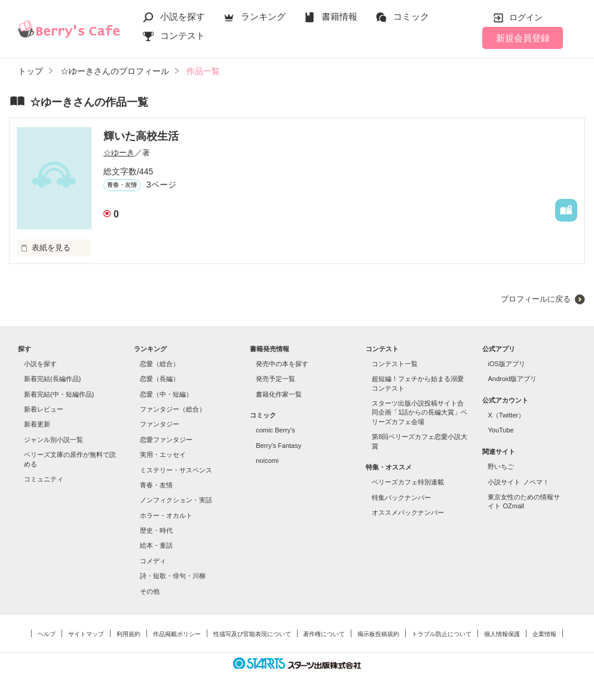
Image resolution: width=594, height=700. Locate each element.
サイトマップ (86, 634)
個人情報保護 (502, 634)
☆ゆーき (119, 153)
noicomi (267, 460)
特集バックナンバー (401, 498)
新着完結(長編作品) (52, 379)
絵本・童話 (156, 545)
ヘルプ (47, 634)
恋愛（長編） (160, 379)
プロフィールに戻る (536, 299)
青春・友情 (156, 485)
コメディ (153, 561)
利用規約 (128, 634)
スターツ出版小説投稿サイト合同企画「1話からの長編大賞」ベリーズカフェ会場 (420, 412)
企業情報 (544, 634)
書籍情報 (339, 16)
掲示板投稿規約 (378, 634)
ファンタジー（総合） (173, 409)
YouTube (500, 430)
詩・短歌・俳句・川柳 (173, 576)
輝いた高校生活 (141, 136)
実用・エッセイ (163, 455)
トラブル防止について (442, 634)
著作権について (324, 634)
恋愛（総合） (160, 364)
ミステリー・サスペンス (176, 470)
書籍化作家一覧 (279, 394)
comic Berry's (275, 430)
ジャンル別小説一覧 (53, 440)
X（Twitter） (506, 415)
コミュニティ (44, 479)
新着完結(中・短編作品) (59, 394)
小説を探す (183, 16)
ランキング (263, 16)
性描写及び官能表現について (252, 634)
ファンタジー (160, 424)
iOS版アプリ (506, 364)
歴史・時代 (156, 530)
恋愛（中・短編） (166, 394)
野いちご (501, 466)
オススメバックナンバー (408, 512)
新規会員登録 (523, 38)
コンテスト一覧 (395, 364)
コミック (411, 16)
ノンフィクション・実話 (176, 500)
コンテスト (183, 36)
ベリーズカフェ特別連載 (408, 482)
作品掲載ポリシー (177, 634)
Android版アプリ (512, 379)
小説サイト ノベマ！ (518, 482)
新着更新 (37, 424)
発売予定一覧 (275, 379)
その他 (150, 591)
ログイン (526, 17)
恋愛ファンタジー (166, 440)
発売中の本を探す (282, 364)
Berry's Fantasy (278, 446)
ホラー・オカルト (166, 515)
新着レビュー (44, 409)
